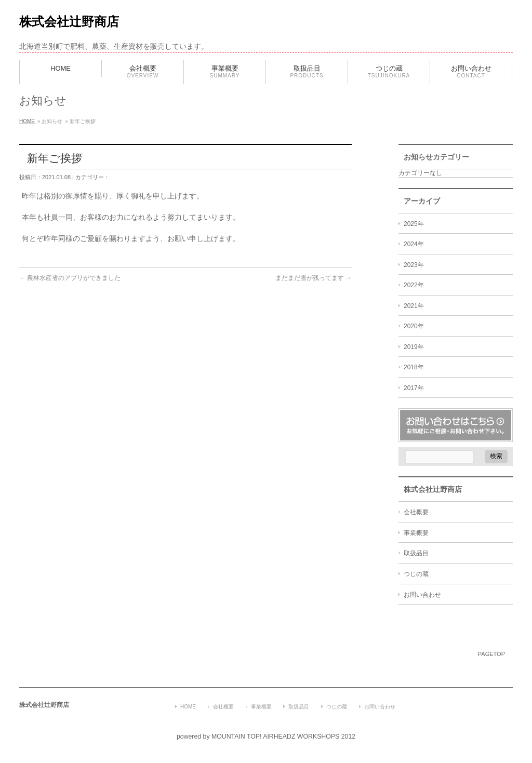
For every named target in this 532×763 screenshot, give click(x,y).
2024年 (414, 244)
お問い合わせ (422, 595)
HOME (27, 121)
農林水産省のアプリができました (70, 278)
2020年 (414, 326)
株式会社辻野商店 (69, 22)
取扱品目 (416, 553)
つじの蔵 (416, 574)
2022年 (414, 285)
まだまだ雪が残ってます (314, 278)
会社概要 (416, 512)
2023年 (414, 265)
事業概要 (416, 533)
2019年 (414, 347)
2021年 (414, 306)
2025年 (414, 224)
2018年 (414, 367)
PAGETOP (491, 654)
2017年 (414, 388)
